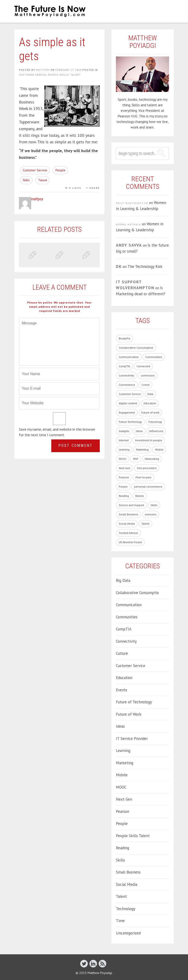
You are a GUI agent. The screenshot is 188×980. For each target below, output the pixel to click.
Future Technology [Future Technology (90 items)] (130, 422)
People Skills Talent (64, 75)
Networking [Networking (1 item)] (152, 459)
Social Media (127, 884)
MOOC (121, 787)
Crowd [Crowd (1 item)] (146, 385)
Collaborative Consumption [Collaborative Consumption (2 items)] (136, 348)
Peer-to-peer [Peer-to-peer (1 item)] (144, 477)
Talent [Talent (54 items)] (145, 524)
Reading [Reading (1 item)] (124, 496)
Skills (26, 180)
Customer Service (33, 75)
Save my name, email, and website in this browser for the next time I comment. (57, 432)
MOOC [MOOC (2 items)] (123, 459)
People (60, 170)
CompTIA (124, 629)
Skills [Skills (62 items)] (154, 505)
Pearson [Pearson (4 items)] (124, 477)
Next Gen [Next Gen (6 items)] (124, 468)
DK (119, 266)
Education (124, 678)
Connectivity (126, 641)
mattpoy (43, 70)
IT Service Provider (132, 739)
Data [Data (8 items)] (150, 394)
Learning (123, 751)
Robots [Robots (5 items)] (140, 496)
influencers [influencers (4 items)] (156, 431)
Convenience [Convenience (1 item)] (127, 385)
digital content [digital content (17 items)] (128, 403)
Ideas (120, 726)
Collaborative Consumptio (137, 593)
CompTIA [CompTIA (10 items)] (124, 366)
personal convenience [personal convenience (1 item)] (148, 487)
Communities (127, 617)
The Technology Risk (145, 266)
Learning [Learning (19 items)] (124, 449)
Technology (126, 909)
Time (120, 921)
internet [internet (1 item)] (124, 440)
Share (95, 188)
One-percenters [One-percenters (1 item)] (147, 468)
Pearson (123, 811)
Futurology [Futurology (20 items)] (155, 422)
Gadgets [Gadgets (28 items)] (124, 431)
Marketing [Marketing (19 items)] (142, 449)
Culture (122, 653)
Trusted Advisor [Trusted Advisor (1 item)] (128, 533)
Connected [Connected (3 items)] (143, 366)
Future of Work (129, 714)
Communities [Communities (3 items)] (154, 357)
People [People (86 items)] (123, 487)
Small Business (128, 872)
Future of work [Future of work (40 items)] (150, 412)
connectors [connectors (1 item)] (148, 375)
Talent (42, 180)
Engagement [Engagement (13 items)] (127, 412)
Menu (168, 11)
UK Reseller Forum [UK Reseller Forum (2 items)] (130, 542)
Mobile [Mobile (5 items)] (159, 449)
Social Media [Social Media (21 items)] (127, 524)
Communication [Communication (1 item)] (129, 357)
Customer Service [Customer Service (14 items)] (130, 394)
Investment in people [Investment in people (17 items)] (149, 440)
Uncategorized (128, 933)
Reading (123, 848)
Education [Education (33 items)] (150, 403)
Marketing (125, 763)
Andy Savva (129, 245)
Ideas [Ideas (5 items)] (139, 431)
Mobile (122, 775)
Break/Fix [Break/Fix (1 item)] (124, 338)
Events (122, 690)
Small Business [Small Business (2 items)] (129, 514)
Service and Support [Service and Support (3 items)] (131, 505)
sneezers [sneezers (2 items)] (151, 514)
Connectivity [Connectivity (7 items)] (126, 375)
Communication (129, 605)
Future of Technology (134, 702)
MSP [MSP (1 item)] (136, 459)
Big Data (123, 580)
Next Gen (124, 799)
